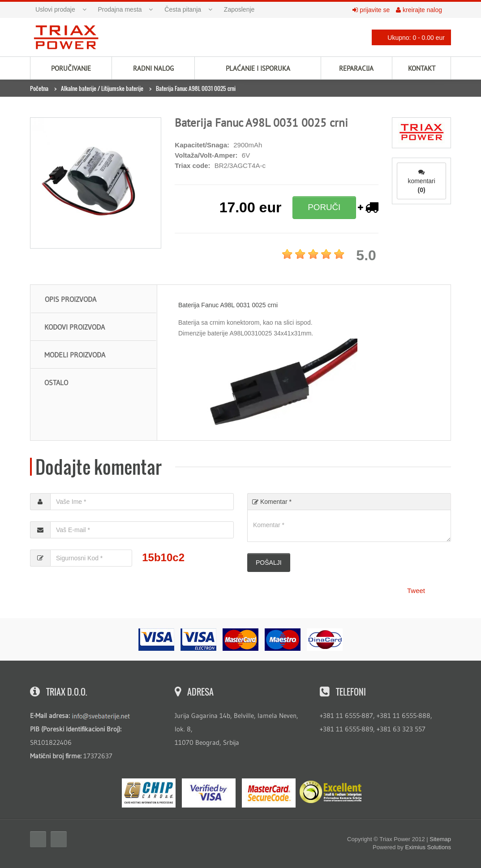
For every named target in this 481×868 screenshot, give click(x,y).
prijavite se (371, 10)
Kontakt (422, 68)
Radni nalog (153, 68)
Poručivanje (71, 68)
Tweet (416, 591)
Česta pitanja (183, 9)
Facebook (38, 839)
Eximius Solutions (428, 847)
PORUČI (324, 207)
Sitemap (440, 839)
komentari (421, 181)
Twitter (59, 839)
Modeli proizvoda (75, 355)
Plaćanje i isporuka (258, 68)
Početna (39, 88)
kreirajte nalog (419, 10)
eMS (149, 793)
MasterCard (269, 793)
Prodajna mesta (120, 9)
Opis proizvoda (71, 299)
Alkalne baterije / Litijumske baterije (102, 88)
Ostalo (56, 382)
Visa (209, 793)
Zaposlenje (239, 9)
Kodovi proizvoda (75, 327)
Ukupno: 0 (409, 37)
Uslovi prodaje (55, 9)
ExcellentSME (331, 792)
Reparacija (356, 68)
